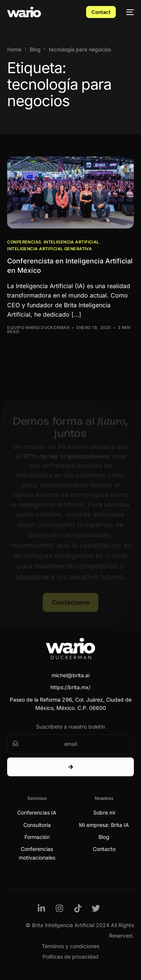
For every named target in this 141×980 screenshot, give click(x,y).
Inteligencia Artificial (71, 242)
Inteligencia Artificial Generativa (49, 249)
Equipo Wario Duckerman (38, 328)
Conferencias (24, 242)
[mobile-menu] (129, 12)
